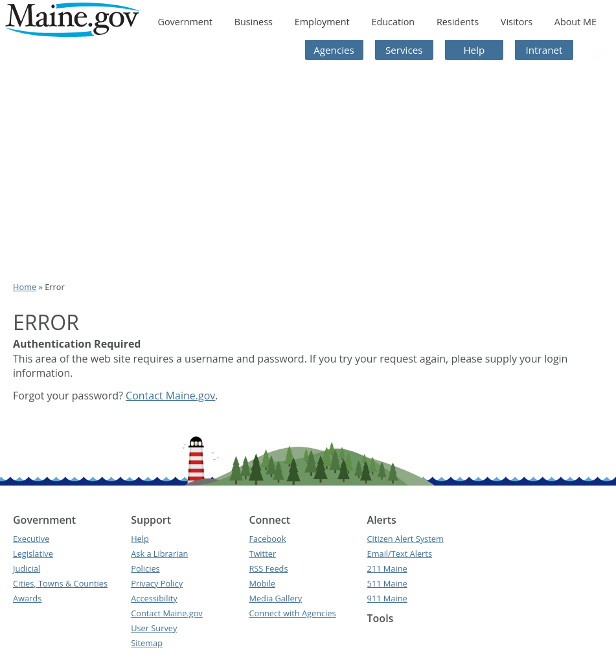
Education (393, 22)
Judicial (27, 568)
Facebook (267, 539)
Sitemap (147, 643)
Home (25, 287)
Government (185, 22)
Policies (145, 568)
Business (254, 22)
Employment (322, 22)
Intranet (544, 50)
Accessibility (154, 598)
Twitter (262, 554)
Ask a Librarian (159, 554)
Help (474, 50)
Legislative (33, 554)
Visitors (517, 22)
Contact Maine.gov (170, 396)
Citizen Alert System (405, 539)
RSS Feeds (268, 568)
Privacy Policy (157, 583)
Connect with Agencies (292, 613)
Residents (458, 22)
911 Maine (387, 598)
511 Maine (387, 583)
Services (404, 50)
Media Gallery (275, 598)
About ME (576, 22)
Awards (27, 598)
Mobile (262, 583)
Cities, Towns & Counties (60, 583)
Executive (31, 539)
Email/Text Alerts (400, 554)
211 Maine (387, 568)
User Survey (154, 628)
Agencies (334, 50)
